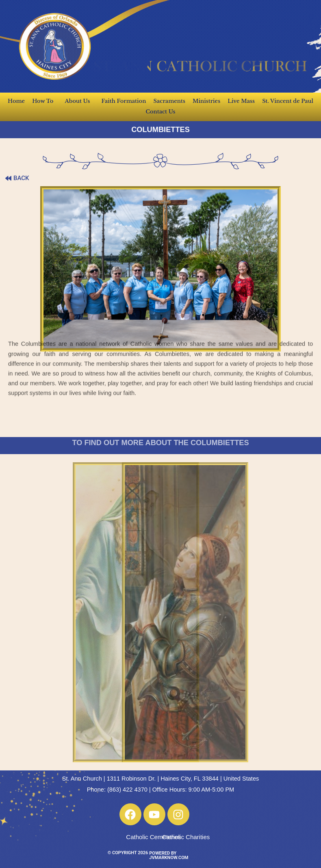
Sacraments (169, 101)
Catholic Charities (186, 837)
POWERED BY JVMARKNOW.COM (169, 855)
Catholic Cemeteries (153, 837)
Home (16, 101)
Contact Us (160, 112)
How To (45, 101)
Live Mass (241, 101)
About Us (80, 101)
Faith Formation (124, 101)
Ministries (206, 101)
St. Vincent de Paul (288, 101)
